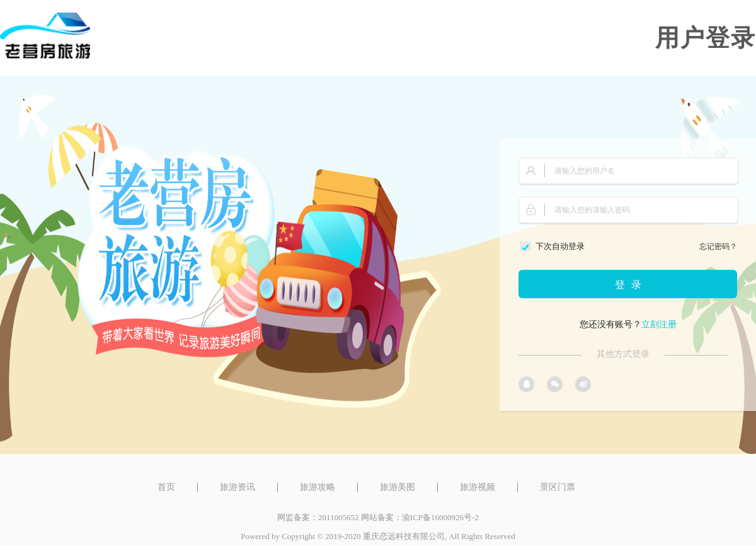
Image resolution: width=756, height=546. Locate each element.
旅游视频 (478, 487)
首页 (166, 487)
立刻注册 (659, 324)
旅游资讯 (238, 487)
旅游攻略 (318, 487)
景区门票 (558, 487)
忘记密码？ (718, 247)
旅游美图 (398, 487)
